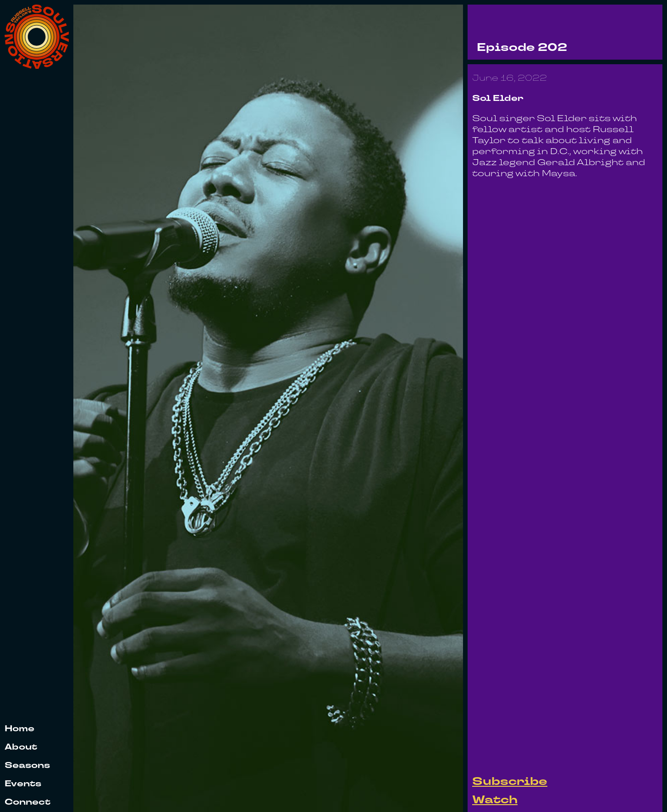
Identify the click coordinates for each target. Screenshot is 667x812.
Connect (28, 803)
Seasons (27, 766)
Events (23, 784)
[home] (37, 37)
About (21, 748)
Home (19, 729)
